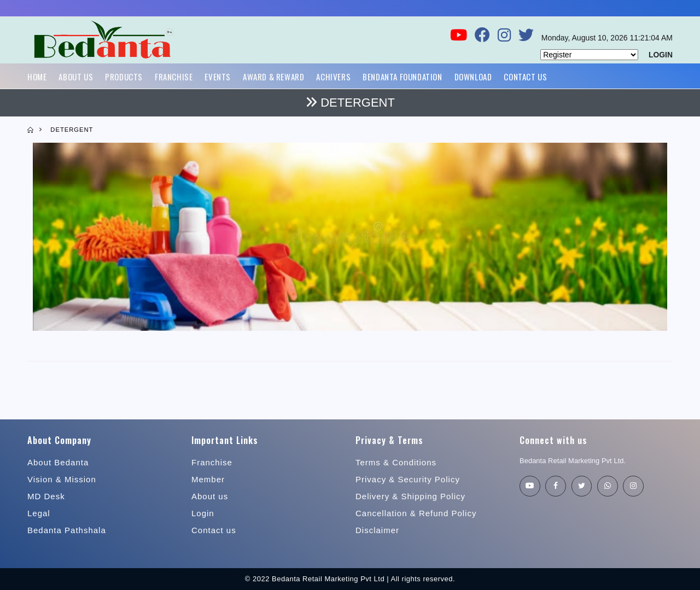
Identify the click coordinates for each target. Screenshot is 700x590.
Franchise (174, 77)
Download (473, 77)
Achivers (333, 77)
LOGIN (661, 55)
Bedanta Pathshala (67, 530)
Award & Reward (273, 77)
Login (203, 513)
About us (210, 496)
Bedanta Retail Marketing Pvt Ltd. (573, 461)
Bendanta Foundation (402, 77)
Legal (39, 513)
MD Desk (46, 496)
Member (208, 479)
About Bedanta (58, 462)
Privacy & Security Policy (408, 479)
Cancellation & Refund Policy (416, 513)
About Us (76, 77)
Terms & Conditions (396, 462)
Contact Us (525, 77)
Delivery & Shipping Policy (410, 496)
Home (37, 77)
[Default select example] (589, 55)
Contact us (214, 530)
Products (124, 77)
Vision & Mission (62, 479)
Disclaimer (377, 530)
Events (218, 77)
